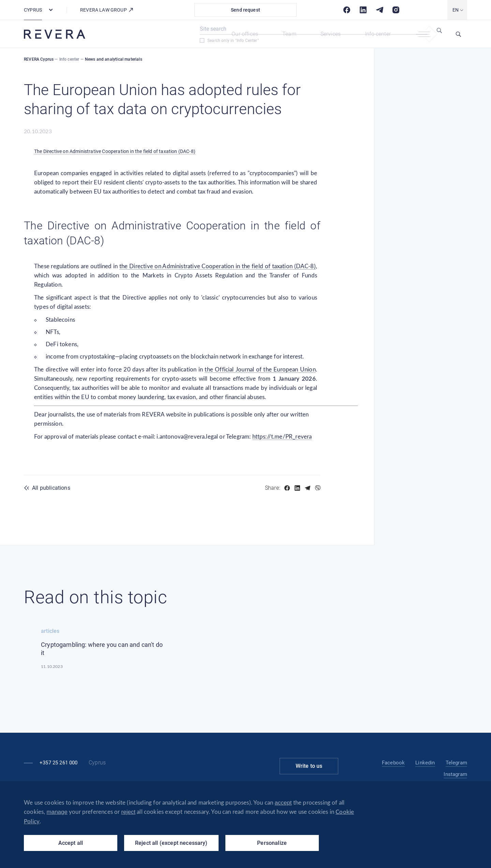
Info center (378, 34)
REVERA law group (107, 10)
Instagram (455, 774)
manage (57, 812)
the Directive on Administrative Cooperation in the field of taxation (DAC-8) (218, 266)
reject (129, 812)
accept (283, 803)
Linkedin (425, 763)
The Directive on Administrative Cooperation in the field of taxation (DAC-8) (115, 151)
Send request (245, 10)
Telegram (456, 763)
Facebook (393, 763)
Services (331, 34)
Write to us (309, 766)
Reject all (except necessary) (171, 843)
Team (289, 34)
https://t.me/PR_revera (282, 437)
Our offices (245, 34)
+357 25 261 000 (59, 763)
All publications (51, 488)
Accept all (71, 843)
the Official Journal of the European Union (260, 370)
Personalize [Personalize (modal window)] (272, 843)
